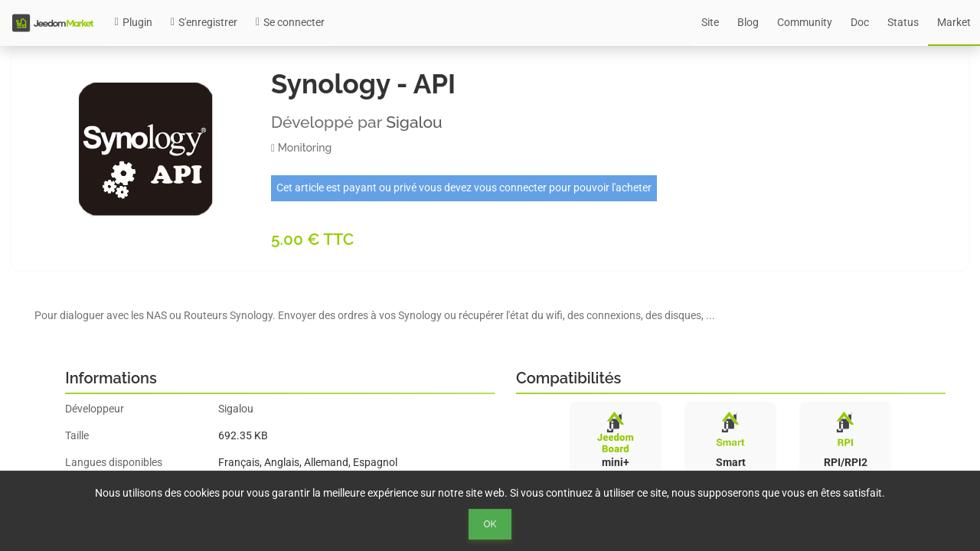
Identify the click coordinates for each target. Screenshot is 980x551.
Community (805, 22)
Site (710, 22)
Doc (860, 22)
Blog (748, 22)
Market (954, 22)
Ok (490, 524)
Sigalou (414, 122)
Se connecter (290, 22)
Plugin (134, 22)
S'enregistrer (204, 22)
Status (903, 22)
